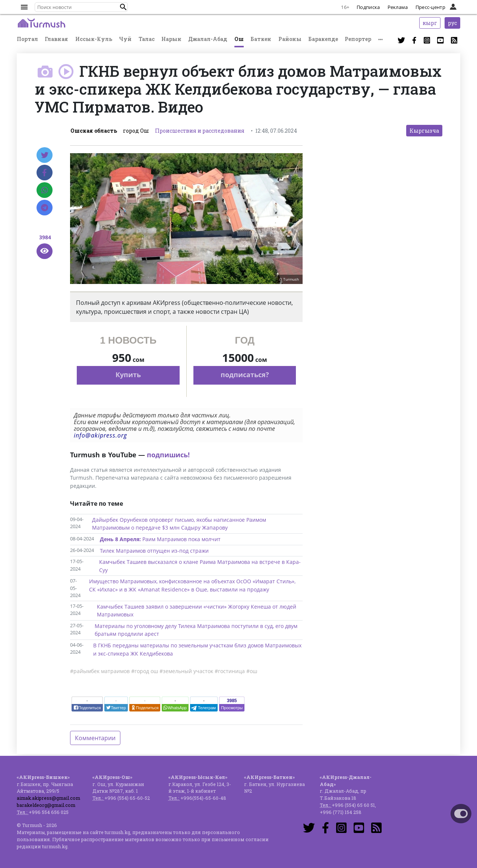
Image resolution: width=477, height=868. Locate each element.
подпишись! (168, 455)
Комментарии (95, 738)
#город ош (145, 671)
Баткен (261, 39)
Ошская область (94, 131)
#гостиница (230, 671)
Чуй (125, 39)
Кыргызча (424, 131)
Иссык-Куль (94, 39)
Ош (239, 39)
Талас (147, 39)
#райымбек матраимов (100, 671)
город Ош (136, 131)
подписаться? (245, 375)
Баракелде (323, 39)
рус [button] (452, 23)
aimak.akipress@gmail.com (48, 798)
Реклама (398, 7)
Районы (290, 39)
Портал (27, 39)
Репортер (358, 39)
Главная (56, 39)
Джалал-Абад (208, 39)
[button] (123, 7)
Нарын (171, 39)
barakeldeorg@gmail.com (46, 805)
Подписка (368, 7)
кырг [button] (430, 23)
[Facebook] (45, 173)
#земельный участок (186, 671)
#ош (252, 671)
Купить (128, 375)
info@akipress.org (100, 435)
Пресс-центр (430, 7)
